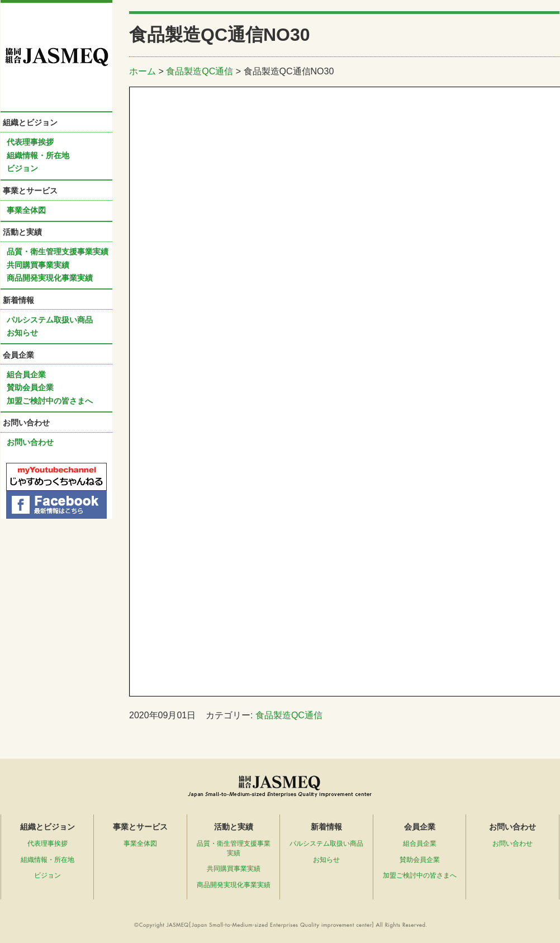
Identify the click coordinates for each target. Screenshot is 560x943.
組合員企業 (26, 375)
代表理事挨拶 (30, 142)
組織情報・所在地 (38, 155)
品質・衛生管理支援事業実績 (58, 252)
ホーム (143, 71)
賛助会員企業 (30, 387)
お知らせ (22, 333)
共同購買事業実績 (38, 265)
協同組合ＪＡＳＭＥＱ (57, 57)
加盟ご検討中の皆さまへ (50, 401)
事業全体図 (26, 210)
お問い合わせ (30, 442)
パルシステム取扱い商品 (50, 320)
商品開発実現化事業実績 (50, 278)
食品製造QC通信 (200, 71)
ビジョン (22, 168)
